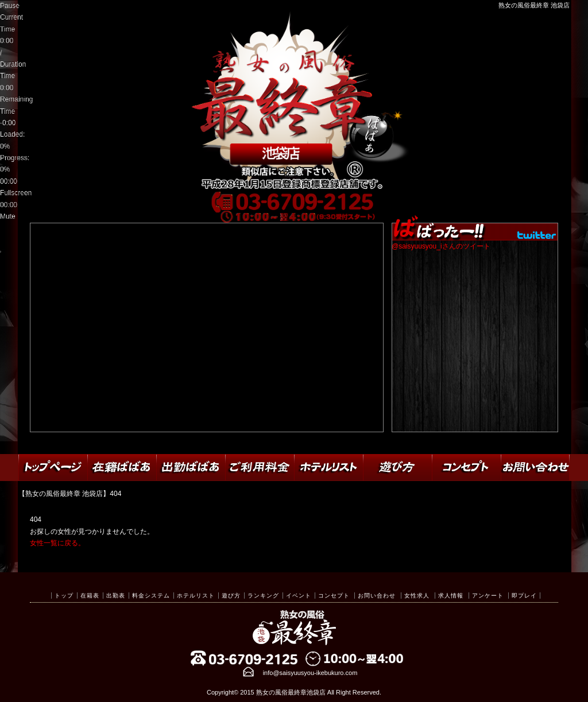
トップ (64, 596)
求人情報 (451, 596)
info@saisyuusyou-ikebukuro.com (310, 673)
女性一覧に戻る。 (57, 543)
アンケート (488, 596)
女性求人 (417, 596)
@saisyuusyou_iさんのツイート (441, 246)
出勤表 (116, 596)
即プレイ (524, 596)
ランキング (263, 596)
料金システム (151, 596)
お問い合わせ (377, 596)
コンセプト (334, 596)
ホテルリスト (196, 596)
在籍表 (90, 596)
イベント (299, 596)
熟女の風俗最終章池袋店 (291, 692)
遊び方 (231, 596)
